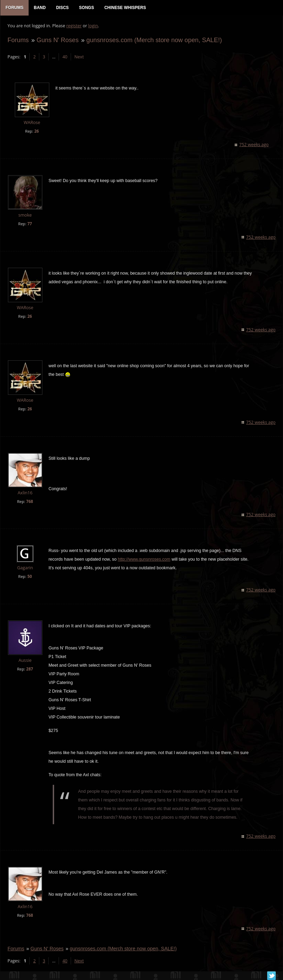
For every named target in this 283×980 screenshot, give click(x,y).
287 (29, 670)
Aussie (25, 661)
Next (79, 57)
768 (29, 502)
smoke (25, 215)
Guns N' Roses (57, 40)
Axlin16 (25, 493)
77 (29, 224)
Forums (18, 40)
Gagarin (25, 568)
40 (65, 57)
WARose (32, 123)
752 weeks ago (254, 145)
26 (36, 131)
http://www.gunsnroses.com (144, 560)
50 (29, 577)
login (93, 26)
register (74, 26)
